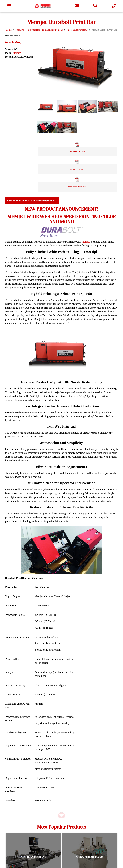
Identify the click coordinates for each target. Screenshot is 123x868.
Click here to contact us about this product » (32, 64)
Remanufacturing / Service (24, 799)
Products (20, 30)
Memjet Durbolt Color (99, 135)
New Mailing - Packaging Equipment (45, 30)
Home (9, 30)
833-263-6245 (16, 835)
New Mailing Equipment (23, 790)
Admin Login (81, 855)
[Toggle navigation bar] (9, 6)
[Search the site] (95, 6)
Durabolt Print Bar (99, 100)
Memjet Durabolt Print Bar (104, 30)
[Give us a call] (114, 6)
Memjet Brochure (99, 118)
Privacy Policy (55, 804)
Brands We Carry (19, 808)
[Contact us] (77, 6)
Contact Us (53, 799)
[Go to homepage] (43, 7)
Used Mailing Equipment (23, 794)
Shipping (52, 790)
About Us (14, 804)
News (50, 794)
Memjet (17, 53)
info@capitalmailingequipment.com (28, 832)
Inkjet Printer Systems (77, 30)
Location (52, 785)
